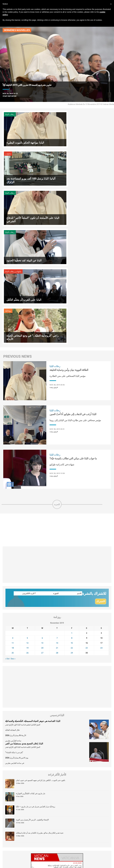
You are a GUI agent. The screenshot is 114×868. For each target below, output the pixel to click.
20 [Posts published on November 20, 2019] (42, 530)
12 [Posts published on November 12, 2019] (27, 525)
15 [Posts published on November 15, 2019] (72, 525)
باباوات (63, 114)
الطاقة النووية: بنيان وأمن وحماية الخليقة (69, 252)
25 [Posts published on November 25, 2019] (13, 535)
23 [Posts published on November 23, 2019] (87, 530)
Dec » (13, 541)
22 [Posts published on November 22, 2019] (72, 530)
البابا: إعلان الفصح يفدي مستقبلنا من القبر (24, 626)
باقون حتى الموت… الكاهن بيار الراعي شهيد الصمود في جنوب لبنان (41, 663)
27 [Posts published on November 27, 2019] (42, 535)
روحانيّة (63, 193)
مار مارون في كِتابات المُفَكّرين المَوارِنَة (31, 676)
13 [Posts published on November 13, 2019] (42, 525)
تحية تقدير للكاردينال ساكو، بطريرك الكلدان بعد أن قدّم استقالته (40, 715)
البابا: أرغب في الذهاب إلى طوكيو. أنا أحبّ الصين (73, 296)
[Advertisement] (57, 412)
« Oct (7, 541)
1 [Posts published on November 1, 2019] (72, 515)
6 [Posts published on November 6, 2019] (42, 520)
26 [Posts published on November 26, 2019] (27, 535)
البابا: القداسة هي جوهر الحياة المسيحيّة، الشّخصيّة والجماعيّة (33, 604)
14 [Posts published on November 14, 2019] (57, 525)
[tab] (44, 740)
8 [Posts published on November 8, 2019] (72, 520)
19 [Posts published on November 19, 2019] (27, 530)
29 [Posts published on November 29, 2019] (72, 535)
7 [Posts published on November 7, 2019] (57, 520)
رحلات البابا (10, 114)
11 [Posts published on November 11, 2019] (13, 525)
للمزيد (57, 386)
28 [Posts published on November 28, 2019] (57, 535)
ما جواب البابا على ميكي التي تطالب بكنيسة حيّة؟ (73, 341)
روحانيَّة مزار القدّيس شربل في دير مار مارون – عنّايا (36, 689)
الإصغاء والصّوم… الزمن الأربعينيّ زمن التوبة (32, 702)
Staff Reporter (9, 96)
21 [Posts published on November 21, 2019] (57, 530)
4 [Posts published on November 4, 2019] (13, 520)
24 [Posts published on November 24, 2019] (101, 530)
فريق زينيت (54, 269)
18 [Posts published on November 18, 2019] (13, 530)
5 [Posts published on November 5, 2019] (27, 520)
